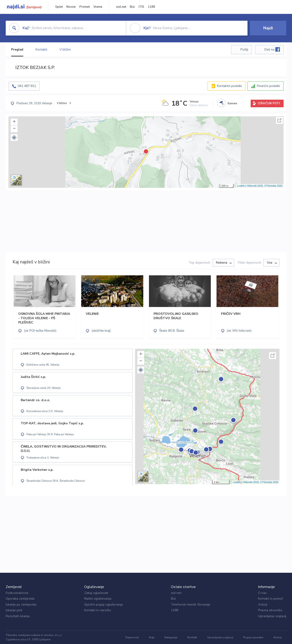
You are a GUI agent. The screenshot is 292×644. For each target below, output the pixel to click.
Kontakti (41, 50)
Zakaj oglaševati (96, 593)
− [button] (14, 129)
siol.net (121, 7)
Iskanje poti (14, 610)
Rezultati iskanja (18, 616)
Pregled (17, 50)
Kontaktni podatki (229, 86)
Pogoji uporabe (253, 637)
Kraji (152, 637)
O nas (262, 593)
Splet (59, 7)
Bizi (132, 7)
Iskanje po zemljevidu (21, 605)
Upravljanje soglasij (272, 616)
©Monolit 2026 (255, 186)
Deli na (272, 49)
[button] (14, 137)
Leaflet (241, 186)
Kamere (232, 103)
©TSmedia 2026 (273, 186)
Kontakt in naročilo (98, 610)
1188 (151, 7)
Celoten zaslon (279, 120)
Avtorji (263, 605)
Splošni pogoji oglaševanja (104, 605)
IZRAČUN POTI (269, 103)
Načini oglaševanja (98, 599)
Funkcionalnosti (17, 593)
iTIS (141, 7)
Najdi (268, 28)
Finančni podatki (268, 86)
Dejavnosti (132, 637)
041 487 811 (27, 86)
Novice (71, 7)
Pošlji (244, 50)
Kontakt (192, 637)
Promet (85, 7)
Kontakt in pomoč (270, 599)
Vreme (98, 7)
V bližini (65, 50)
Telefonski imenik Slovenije (191, 605)
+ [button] (14, 122)
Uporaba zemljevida (20, 599)
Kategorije (171, 637)
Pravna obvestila (270, 610)
